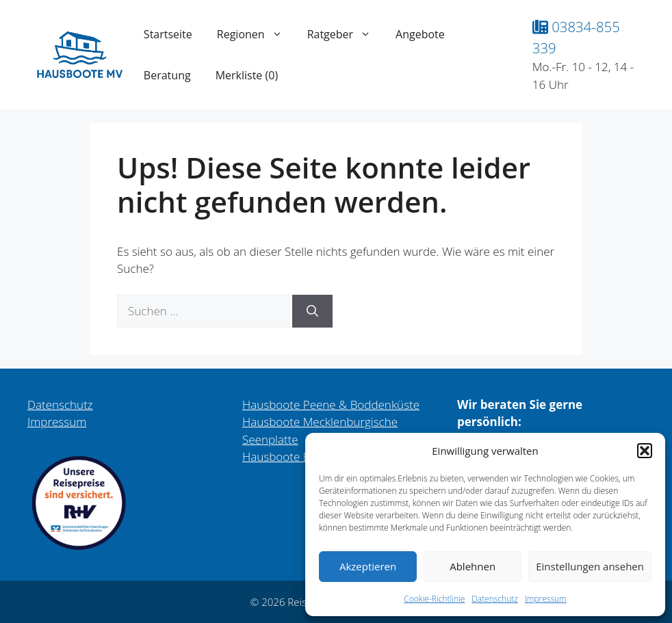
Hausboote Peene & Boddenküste (331, 405)
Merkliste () (247, 75)
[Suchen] (312, 311)
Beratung (167, 75)
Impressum (546, 599)
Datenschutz (495, 599)
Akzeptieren (368, 566)
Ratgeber (345, 34)
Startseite (168, 34)
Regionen (256, 34)
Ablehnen (473, 566)
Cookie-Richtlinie (434, 599)
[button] (645, 451)
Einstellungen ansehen (590, 566)
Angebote (420, 34)
